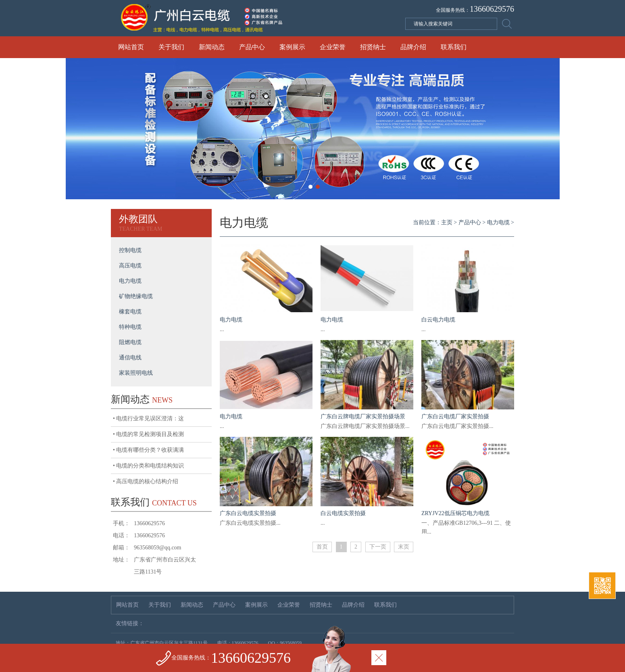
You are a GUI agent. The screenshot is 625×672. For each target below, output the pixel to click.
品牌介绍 (413, 47)
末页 (404, 547)
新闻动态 (212, 47)
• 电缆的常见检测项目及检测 (148, 434)
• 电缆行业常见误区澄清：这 (148, 418)
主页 (447, 222)
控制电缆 (130, 250)
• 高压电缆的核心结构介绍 (146, 481)
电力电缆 (130, 281)
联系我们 (454, 47)
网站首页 (131, 47)
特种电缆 (130, 327)
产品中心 (252, 47)
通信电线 (130, 358)
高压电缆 (130, 266)
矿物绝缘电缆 (136, 296)
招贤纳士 (373, 47)
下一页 (378, 547)
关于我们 (171, 47)
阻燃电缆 (130, 342)
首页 (322, 547)
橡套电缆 (130, 312)
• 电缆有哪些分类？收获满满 (148, 450)
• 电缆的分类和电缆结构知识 (148, 466)
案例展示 (292, 47)
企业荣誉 (333, 47)
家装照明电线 (136, 373)
